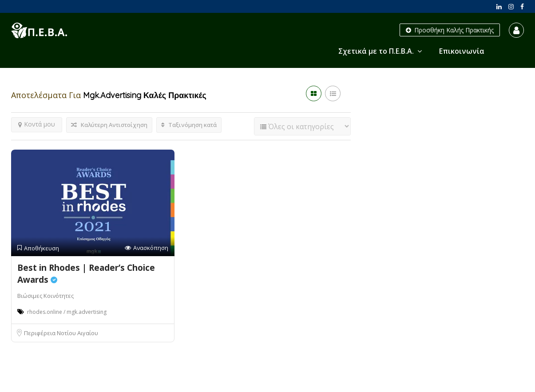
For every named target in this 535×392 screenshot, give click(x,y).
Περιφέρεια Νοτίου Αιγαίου (61, 333)
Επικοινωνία (462, 51)
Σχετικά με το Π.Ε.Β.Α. (376, 51)
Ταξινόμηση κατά (189, 125)
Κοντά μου (37, 124)
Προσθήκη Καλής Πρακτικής (450, 30)
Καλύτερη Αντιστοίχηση (109, 125)
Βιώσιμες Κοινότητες (46, 296)
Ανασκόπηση (147, 248)
